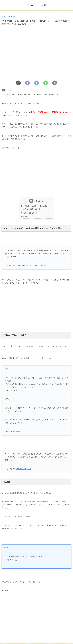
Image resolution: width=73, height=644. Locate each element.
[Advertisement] (36, 174)
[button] (55, 83)
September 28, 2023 (23, 469)
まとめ (25, 217)
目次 (36, 201)
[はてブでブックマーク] (36, 83)
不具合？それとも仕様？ (31, 213)
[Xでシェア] (18, 83)
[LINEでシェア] (46, 83)
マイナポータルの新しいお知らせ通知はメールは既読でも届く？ (35, 208)
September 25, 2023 (40, 266)
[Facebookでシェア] (27, 83)
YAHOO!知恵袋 (17, 432)
